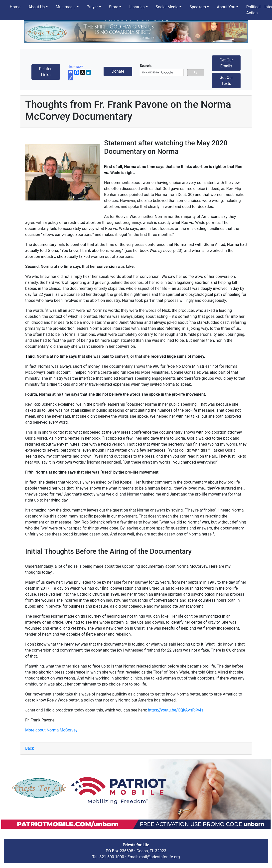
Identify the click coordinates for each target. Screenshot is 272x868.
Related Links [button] (46, 72)
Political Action (253, 10)
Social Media (167, 7)
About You (226, 7)
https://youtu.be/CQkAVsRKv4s (176, 710)
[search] (161, 73)
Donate (118, 71)
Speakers (198, 7)
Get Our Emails (226, 63)
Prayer (92, 7)
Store (114, 7)
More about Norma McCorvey (51, 730)
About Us (37, 7)
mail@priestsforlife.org (160, 857)
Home (15, 7)
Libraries (137, 7)
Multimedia (66, 7)
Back (30, 748)
